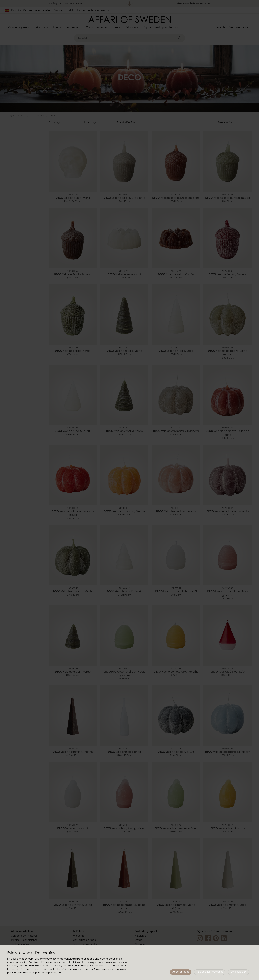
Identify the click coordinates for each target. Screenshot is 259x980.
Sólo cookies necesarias (210, 972)
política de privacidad (48, 973)
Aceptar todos (181, 972)
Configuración (239, 972)
